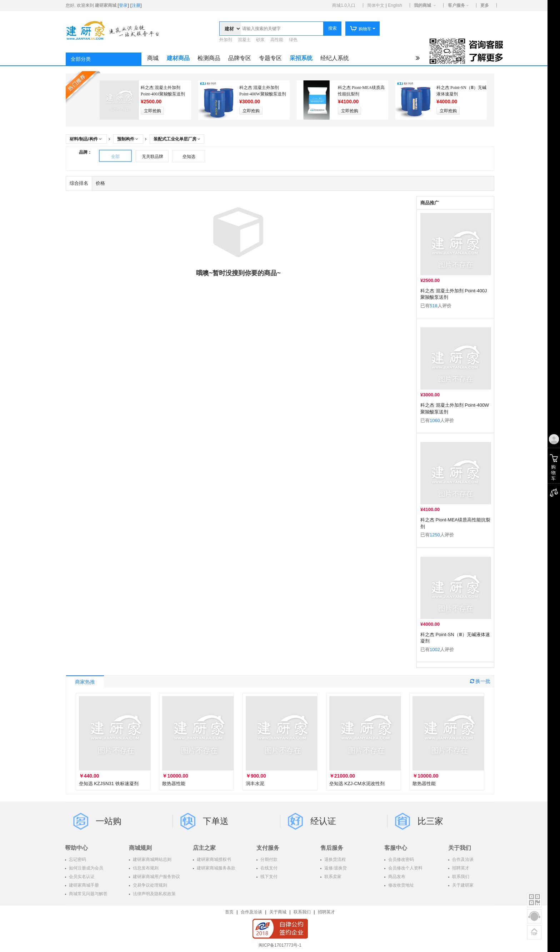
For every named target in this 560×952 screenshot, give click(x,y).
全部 (115, 157)
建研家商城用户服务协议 (156, 877)
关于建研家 (462, 885)
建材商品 (178, 58)
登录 (123, 5)
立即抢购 (152, 111)
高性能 (277, 40)
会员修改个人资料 (405, 868)
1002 (435, 649)
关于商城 (278, 912)
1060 (435, 420)
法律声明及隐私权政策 (154, 894)
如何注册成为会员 (86, 868)
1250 (435, 535)
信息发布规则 (145, 868)
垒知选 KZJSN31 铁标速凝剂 (109, 784)
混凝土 (244, 40)
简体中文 (376, 5)
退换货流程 (334, 859)
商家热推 (85, 682)
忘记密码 (77, 859)
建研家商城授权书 (213, 859)
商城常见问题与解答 (88, 894)
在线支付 (268, 868)
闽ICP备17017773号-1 (280, 945)
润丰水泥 (255, 784)
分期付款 (268, 859)
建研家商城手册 (83, 885)
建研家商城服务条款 (216, 868)
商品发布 (396, 877)
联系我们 (460, 877)
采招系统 (301, 58)
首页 (229, 912)
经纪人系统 (335, 58)
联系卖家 (332, 877)
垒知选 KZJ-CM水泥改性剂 (357, 784)
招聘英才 (460, 868)
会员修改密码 (401, 859)
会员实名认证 (81, 877)
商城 (153, 58)
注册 (136, 5)
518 (434, 306)
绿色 (293, 40)
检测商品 (209, 58)
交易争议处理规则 (149, 885)
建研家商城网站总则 (152, 859)
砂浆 (260, 40)
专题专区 (270, 58)
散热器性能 (174, 784)
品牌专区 (240, 58)
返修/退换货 (335, 868)
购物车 (361, 29)
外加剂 (226, 40)
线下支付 (268, 877)
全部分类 (81, 59)
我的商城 (422, 5)
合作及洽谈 (462, 859)
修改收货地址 (401, 885)
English (395, 5)
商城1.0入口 (344, 5)
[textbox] (282, 29)
